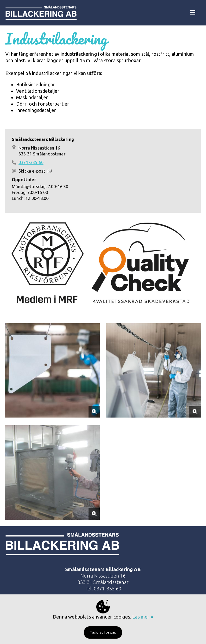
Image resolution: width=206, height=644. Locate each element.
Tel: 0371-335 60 (103, 589)
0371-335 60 (31, 162)
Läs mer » (143, 617)
